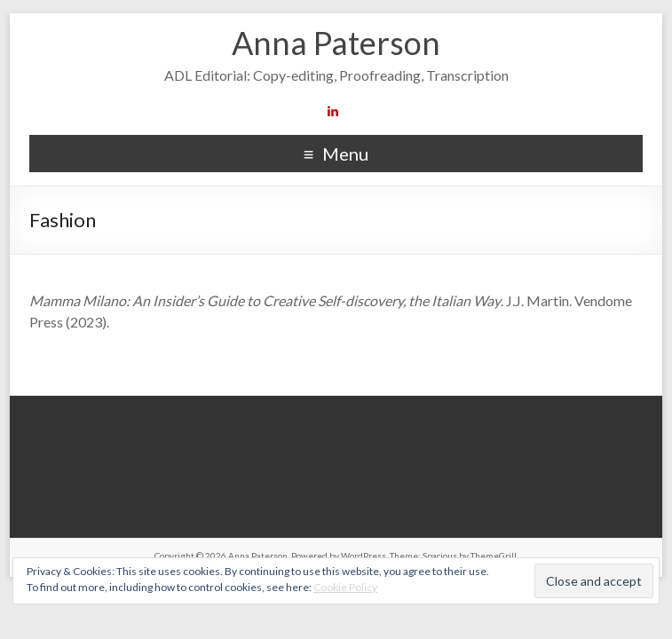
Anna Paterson (336, 43)
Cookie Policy (345, 587)
